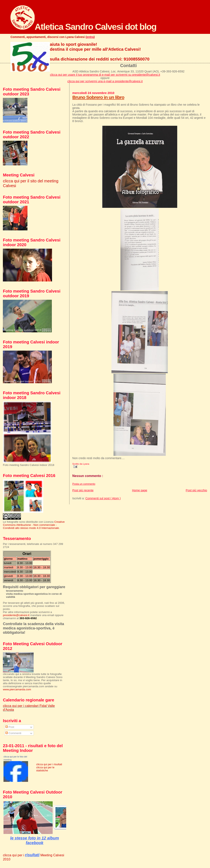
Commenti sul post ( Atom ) (103, 498)
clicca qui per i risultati (49, 764)
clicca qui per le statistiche (45, 769)
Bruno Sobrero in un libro (98, 97)
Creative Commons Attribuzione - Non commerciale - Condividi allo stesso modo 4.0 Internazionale (34, 525)
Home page (140, 490)
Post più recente (83, 490)
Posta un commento (84, 484)
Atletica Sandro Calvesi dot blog (83, 27)
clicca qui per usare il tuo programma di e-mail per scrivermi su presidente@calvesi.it (105, 75)
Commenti (13, 733)
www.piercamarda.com (17, 689)
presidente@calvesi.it (16, 615)
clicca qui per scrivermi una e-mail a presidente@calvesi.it (105, 81)
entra (90, 37)
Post (10, 727)
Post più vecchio (196, 490)
